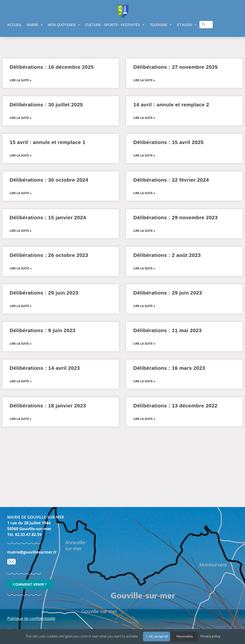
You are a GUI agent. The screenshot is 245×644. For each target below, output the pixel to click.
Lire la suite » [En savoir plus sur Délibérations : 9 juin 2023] (21, 344)
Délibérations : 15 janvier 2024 (48, 217)
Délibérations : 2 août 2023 (167, 255)
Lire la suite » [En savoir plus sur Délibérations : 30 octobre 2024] (21, 193)
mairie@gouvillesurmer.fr (32, 552)
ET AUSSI (187, 25)
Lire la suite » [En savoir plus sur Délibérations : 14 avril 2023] (21, 381)
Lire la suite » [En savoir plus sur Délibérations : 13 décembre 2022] (144, 419)
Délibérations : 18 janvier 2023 (48, 406)
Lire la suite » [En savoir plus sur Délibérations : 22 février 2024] (144, 193)
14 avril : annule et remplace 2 (171, 105)
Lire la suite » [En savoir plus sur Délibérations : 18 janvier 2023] (21, 419)
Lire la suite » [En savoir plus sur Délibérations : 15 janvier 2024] (21, 231)
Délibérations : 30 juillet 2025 (46, 105)
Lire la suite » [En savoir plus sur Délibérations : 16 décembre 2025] (21, 80)
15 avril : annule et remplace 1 (48, 142)
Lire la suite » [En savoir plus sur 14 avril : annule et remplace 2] (144, 118)
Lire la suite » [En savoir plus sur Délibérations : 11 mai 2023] (144, 344)
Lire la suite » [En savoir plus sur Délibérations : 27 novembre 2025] (144, 80)
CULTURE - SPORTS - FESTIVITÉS (115, 25)
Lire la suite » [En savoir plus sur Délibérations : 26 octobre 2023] (21, 268)
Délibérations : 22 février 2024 (171, 180)
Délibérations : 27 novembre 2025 (176, 67)
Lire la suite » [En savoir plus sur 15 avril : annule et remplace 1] (21, 155)
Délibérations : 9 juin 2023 (43, 330)
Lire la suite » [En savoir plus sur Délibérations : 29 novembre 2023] (144, 231)
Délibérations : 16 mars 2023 (169, 368)
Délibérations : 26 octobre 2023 (49, 255)
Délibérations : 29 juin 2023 (44, 293)
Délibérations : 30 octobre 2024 (49, 180)
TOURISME (161, 25)
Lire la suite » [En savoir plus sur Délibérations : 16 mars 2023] (144, 381)
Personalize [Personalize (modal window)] (184, 636)
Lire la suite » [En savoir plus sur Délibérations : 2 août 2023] (144, 268)
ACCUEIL (15, 25)
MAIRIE (35, 25)
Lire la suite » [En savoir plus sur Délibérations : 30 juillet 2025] (21, 118)
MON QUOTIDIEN (64, 25)
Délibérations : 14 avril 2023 (45, 368)
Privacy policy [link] (211, 636)
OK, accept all (157, 636)
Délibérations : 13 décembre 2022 (175, 406)
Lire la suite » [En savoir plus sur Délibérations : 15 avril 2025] (144, 155)
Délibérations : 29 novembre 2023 (176, 217)
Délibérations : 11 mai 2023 (167, 330)
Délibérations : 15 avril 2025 (168, 142)
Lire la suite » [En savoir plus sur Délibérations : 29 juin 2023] (21, 306)
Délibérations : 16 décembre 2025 (52, 67)
